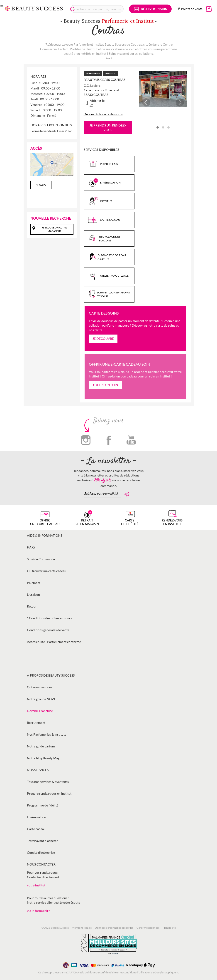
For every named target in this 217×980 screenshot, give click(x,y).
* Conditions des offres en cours (49, 618)
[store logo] (34, 9)
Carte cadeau (36, 829)
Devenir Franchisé (40, 711)
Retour (32, 606)
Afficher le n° (97, 103)
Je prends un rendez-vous (108, 128)
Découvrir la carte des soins (103, 114)
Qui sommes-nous (40, 687)
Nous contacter (41, 864)
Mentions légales (82, 928)
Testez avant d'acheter (42, 841)
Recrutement (36, 723)
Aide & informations (45, 535)
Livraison (33, 594)
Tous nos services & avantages (48, 782)
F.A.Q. (31, 547)
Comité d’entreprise (41, 852)
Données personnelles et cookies (114, 928)
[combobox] (97, 9)
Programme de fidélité (43, 805)
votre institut (36, 885)
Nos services (38, 770)
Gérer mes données (148, 928)
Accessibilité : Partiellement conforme (54, 642)
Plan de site (169, 928)
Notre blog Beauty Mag (43, 758)
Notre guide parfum (41, 746)
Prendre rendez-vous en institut (49, 793)
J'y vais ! (41, 185)
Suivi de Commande (41, 559)
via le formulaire (39, 911)
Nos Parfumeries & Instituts (46, 734)
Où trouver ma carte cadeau (47, 571)
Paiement (34, 583)
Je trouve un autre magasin (54, 229)
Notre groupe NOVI (41, 699)
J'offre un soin (105, 385)
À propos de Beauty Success (51, 675)
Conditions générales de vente (48, 630)
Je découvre (103, 339)
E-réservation (37, 817)
